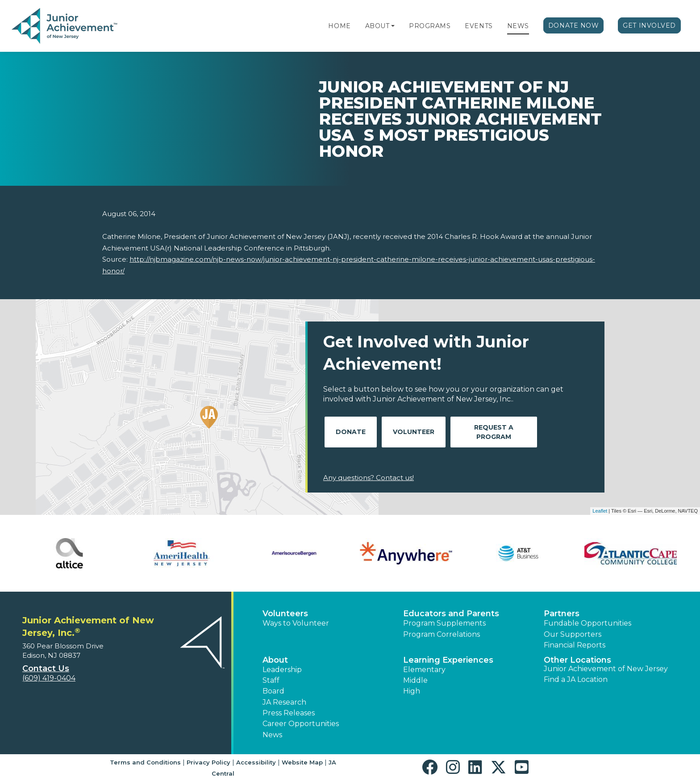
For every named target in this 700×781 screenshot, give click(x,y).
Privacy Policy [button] (208, 762)
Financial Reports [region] (575, 645)
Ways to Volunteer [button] (296, 623)
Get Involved (649, 25)
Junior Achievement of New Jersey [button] (606, 669)
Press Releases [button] (289, 713)
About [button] (275, 660)
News (518, 26)
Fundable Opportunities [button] (587, 623)
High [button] (412, 691)
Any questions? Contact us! (369, 478)
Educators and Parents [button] (451, 614)
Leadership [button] (282, 670)
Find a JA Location (576, 679)
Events (479, 26)
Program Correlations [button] (442, 634)
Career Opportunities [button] (301, 724)
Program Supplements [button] (444, 623)
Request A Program (494, 432)
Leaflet (600, 511)
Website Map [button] (302, 762)
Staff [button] (271, 680)
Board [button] (273, 691)
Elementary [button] (424, 670)
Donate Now (574, 25)
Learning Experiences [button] (448, 660)
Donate (351, 432)
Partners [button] (562, 614)
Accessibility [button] (256, 762)
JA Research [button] (284, 702)
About (377, 26)
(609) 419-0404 (49, 678)
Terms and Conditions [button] (145, 762)
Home (339, 26)
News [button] (272, 735)
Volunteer (414, 432)
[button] (393, 26)
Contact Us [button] (46, 668)
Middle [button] (415, 680)
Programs (430, 26)
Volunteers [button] (285, 614)
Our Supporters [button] (573, 634)
